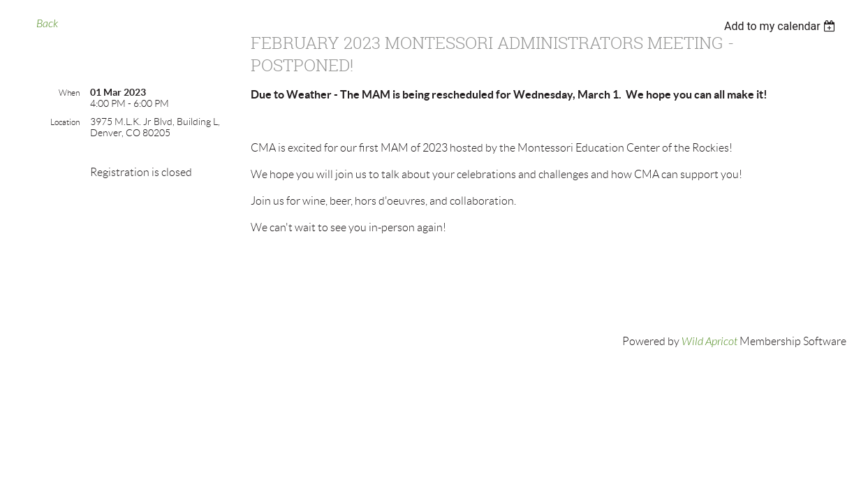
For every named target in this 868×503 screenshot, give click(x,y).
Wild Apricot (709, 342)
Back (47, 24)
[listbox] (782, 26)
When (69, 93)
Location (65, 122)
